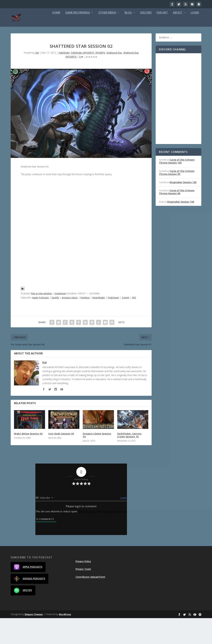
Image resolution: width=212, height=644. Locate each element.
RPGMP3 (100, 78)
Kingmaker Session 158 (181, 227)
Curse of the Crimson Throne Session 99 (177, 198)
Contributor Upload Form (90, 603)
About (138, 38)
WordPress (65, 640)
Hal (37, 78)
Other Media (68, 38)
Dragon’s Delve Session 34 (97, 461)
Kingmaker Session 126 (183, 208)
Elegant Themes (34, 640)
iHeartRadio (99, 323)
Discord (107, 38)
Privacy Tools (83, 595)
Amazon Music (70, 323)
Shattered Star (114, 78)
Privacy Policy (83, 587)
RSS (134, 323)
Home (17, 38)
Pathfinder (64, 78)
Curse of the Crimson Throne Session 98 (177, 218)
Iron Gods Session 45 (61, 459)
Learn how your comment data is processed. (103, 537)
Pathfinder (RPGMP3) (83, 78)
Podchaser (113, 323)
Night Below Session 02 (28, 459)
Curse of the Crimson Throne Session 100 (177, 187)
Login (156, 38)
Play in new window (41, 319)
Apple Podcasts (41, 323)
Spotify (55, 323)
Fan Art (123, 38)
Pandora (85, 323)
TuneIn (126, 323)
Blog (89, 38)
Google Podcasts (30, 605)
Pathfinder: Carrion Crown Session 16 (129, 461)
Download (60, 319)
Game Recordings (38, 38)
